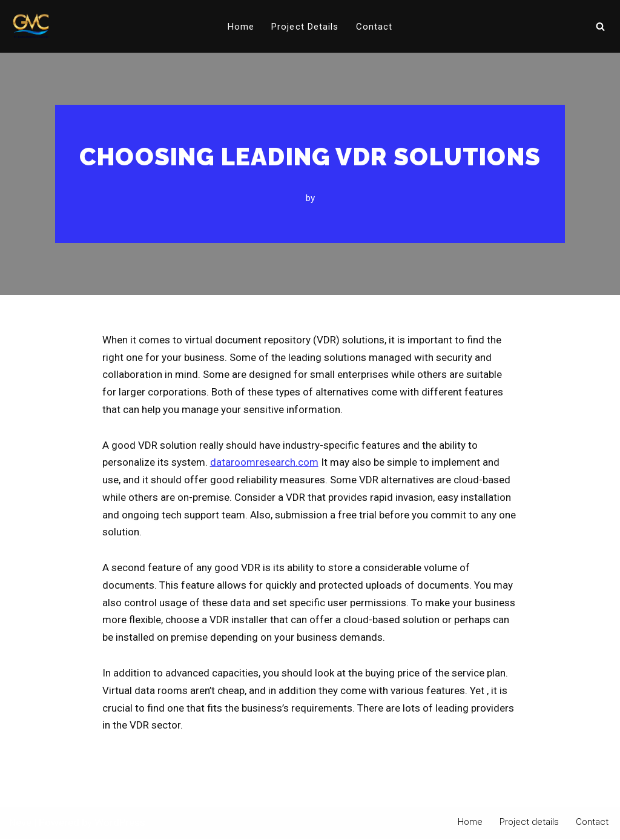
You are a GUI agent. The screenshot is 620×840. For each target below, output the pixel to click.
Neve (20, 824)
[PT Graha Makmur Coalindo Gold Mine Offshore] (31, 26)
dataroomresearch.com (264, 463)
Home (241, 27)
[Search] (600, 26)
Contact (374, 27)
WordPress (120, 824)
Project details (305, 27)
